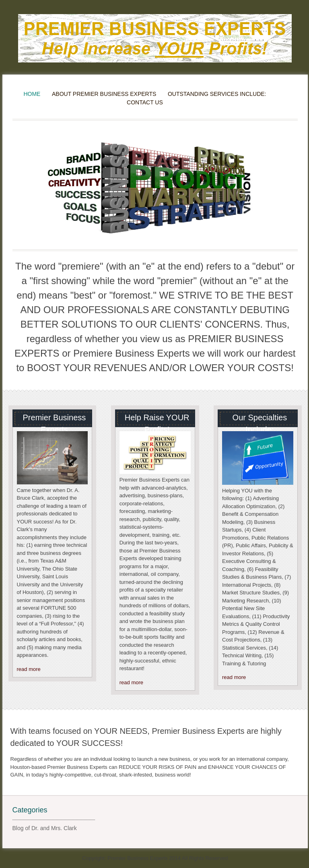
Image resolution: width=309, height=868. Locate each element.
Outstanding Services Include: (217, 94)
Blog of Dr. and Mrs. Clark (45, 828)
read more (29, 669)
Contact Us (145, 102)
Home (32, 94)
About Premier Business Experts (104, 94)
